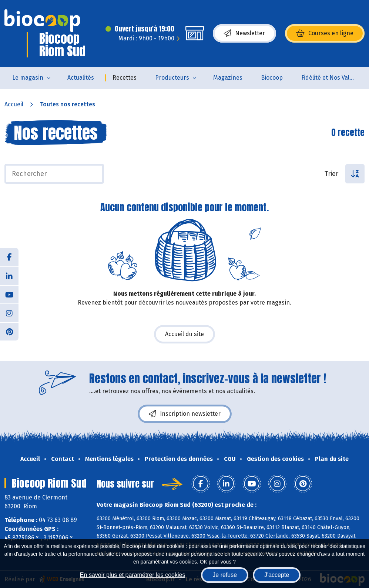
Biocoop (272, 78)
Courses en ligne (325, 33)
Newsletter (244, 33)
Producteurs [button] (172, 78)
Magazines (228, 78)
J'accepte (277, 575)
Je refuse (225, 575)
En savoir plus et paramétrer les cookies (133, 575)
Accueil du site (184, 334)
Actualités (81, 78)
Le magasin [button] (28, 78)
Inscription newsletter (185, 414)
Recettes (125, 78)
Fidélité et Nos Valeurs (331, 78)
